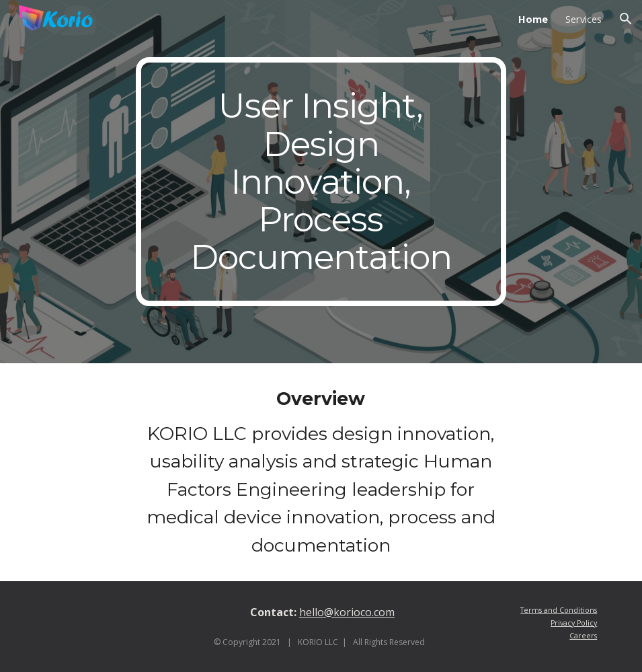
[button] (626, 19)
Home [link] (533, 19)
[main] (321, 181)
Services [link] (584, 19)
